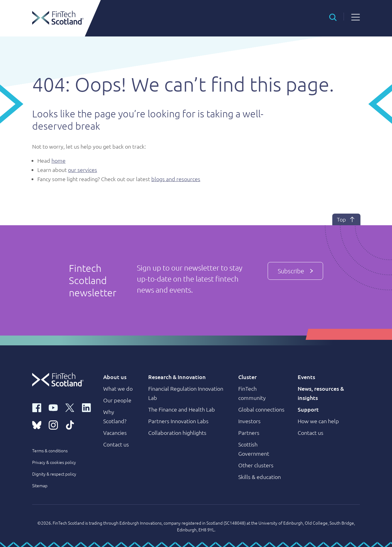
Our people (117, 400)
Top (346, 219)
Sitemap (40, 485)
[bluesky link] (37, 424)
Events (306, 377)
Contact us (116, 444)
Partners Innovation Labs (178, 421)
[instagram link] (53, 424)
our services (83, 170)
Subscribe (295, 271)
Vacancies (115, 433)
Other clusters (256, 465)
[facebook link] (37, 407)
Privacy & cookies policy (54, 462)
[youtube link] (53, 407)
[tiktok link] (70, 424)
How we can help (318, 421)
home (58, 160)
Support (308, 409)
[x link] (70, 407)
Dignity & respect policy (54, 474)
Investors (249, 421)
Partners (249, 433)
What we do (118, 388)
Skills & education (260, 477)
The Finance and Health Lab (182, 409)
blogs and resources (176, 179)
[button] (333, 17)
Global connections (261, 409)
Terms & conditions (50, 450)
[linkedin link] (86, 407)
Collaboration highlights (177, 433)
